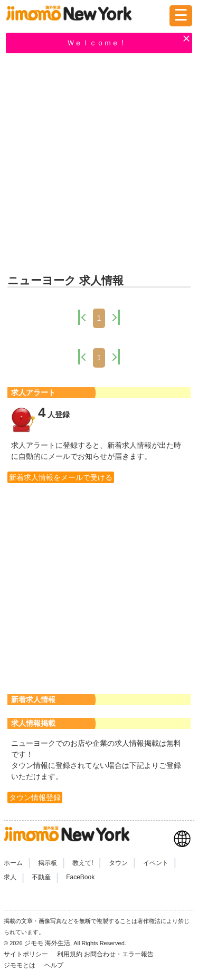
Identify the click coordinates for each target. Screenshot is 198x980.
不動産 (41, 877)
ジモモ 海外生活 (47, 943)
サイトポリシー (27, 954)
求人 (10, 877)
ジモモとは (20, 965)
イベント (156, 863)
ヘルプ (54, 965)
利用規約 (70, 954)
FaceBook (80, 877)
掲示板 (48, 863)
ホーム (13, 863)
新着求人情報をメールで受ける (61, 477)
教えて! (83, 863)
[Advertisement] (99, 165)
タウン (118, 863)
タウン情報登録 (35, 798)
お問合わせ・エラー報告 (120, 954)
